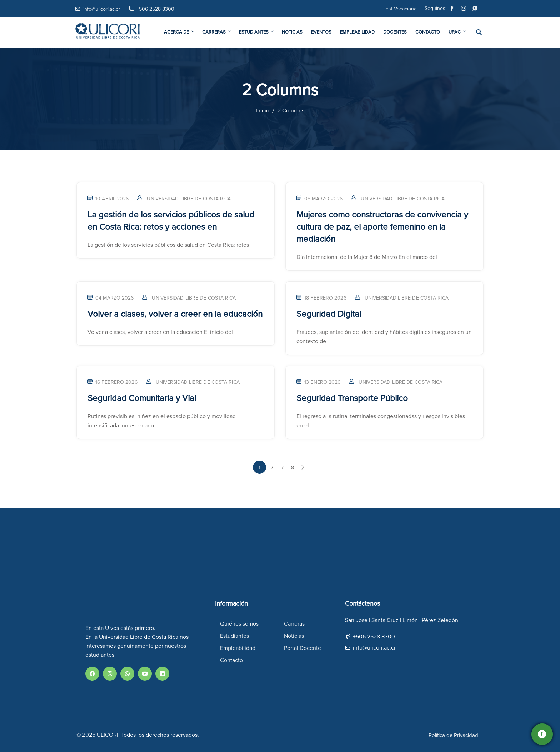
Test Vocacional (401, 9)
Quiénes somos (239, 624)
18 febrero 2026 (321, 298)
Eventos (321, 32)
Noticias (292, 32)
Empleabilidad (357, 32)
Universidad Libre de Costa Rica (189, 199)
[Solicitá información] (542, 734)
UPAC (457, 32)
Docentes (395, 32)
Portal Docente (302, 648)
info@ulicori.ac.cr (102, 9)
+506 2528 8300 (155, 9)
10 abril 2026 (108, 199)
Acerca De (179, 32)
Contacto (428, 32)
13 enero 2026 (318, 382)
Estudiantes (257, 32)
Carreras (217, 32)
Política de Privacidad (453, 735)
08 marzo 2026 (319, 199)
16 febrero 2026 (112, 382)
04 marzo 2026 (111, 298)
